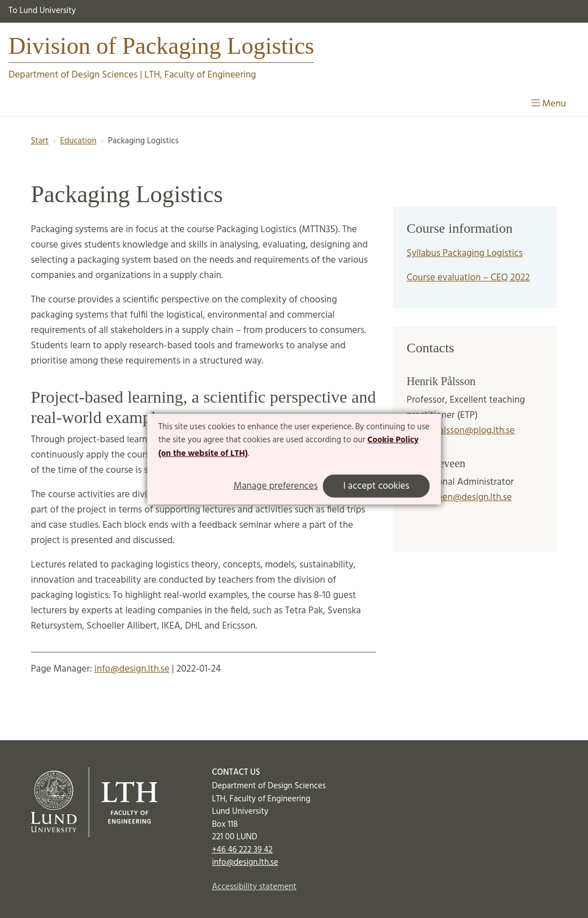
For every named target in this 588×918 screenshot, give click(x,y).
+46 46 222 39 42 (242, 850)
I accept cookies (376, 486)
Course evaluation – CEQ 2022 (468, 278)
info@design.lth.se (132, 669)
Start (40, 141)
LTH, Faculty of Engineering (200, 75)
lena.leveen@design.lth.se (459, 498)
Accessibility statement (254, 887)
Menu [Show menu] (549, 104)
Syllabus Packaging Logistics (464, 253)
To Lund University (42, 11)
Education (78, 141)
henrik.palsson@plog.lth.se (460, 431)
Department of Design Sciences (73, 75)
